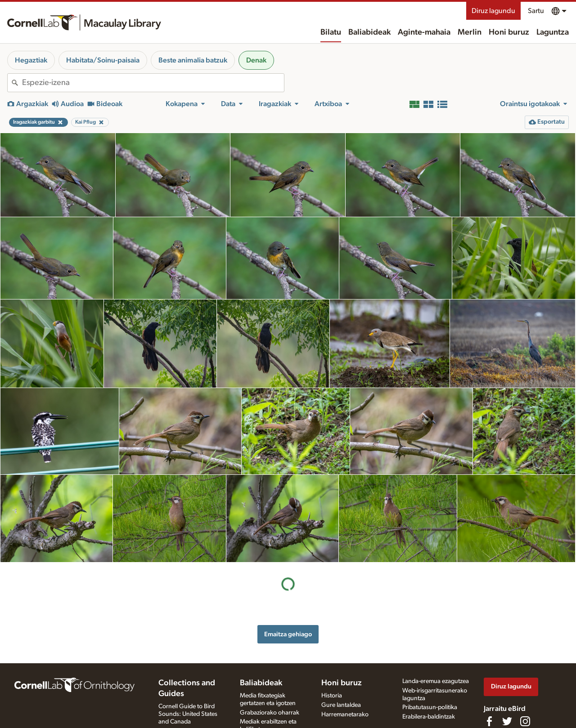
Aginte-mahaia (424, 32)
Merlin (470, 32)
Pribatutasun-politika (430, 670)
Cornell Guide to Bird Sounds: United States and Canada (188, 677)
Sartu (536, 11)
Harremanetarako (345, 677)
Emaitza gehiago (288, 547)
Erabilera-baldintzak (429, 680)
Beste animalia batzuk (193, 60)
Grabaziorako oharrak (270, 675)
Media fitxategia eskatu (270, 702)
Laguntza (553, 32)
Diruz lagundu (493, 11)
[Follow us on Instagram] (525, 684)
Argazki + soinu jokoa (269, 720)
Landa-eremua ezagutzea (436, 644)
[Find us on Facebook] (489, 684)
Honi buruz (509, 32)
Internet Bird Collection (189, 703)
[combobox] (153, 83)
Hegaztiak (31, 60)
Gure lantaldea (341, 668)
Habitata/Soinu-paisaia (103, 60)
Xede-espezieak (261, 711)
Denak (256, 60)
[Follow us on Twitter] (507, 684)
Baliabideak (369, 32)
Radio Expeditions (182, 694)
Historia (332, 658)
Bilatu (331, 32)
